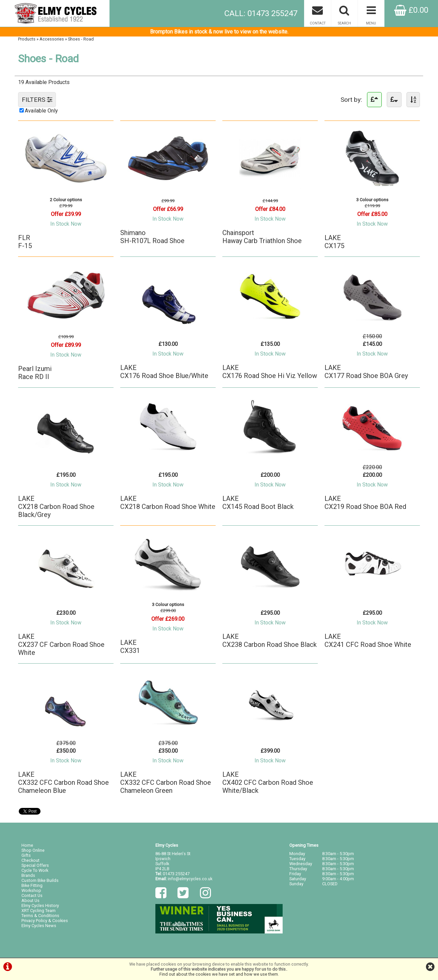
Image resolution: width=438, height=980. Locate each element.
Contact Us (32, 895)
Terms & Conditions (40, 916)
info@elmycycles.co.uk (190, 879)
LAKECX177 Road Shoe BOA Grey (366, 372)
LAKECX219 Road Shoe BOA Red (365, 503)
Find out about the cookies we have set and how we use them (219, 974)
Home (27, 845)
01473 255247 (176, 874)
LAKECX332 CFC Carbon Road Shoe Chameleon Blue (63, 782)
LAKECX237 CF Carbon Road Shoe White (61, 645)
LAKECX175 (334, 242)
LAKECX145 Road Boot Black (258, 503)
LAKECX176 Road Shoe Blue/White (164, 372)
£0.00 (411, 10)
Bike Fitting (32, 885)
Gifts (26, 855)
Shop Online (33, 850)
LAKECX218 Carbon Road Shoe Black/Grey (56, 507)
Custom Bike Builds (40, 880)
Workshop (31, 890)
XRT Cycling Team (39, 911)
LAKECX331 (130, 647)
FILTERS (37, 100)
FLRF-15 (25, 242)
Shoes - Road (81, 39)
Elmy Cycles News (39, 926)
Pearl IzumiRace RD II (35, 373)
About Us (30, 900)
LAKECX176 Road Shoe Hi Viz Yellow (270, 372)
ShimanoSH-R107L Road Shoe (152, 237)
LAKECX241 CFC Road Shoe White (368, 640)
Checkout (30, 860)
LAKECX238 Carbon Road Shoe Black (270, 640)
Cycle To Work (35, 870)
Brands (28, 875)
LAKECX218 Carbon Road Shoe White (168, 503)
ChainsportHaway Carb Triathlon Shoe (262, 237)
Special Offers (35, 865)
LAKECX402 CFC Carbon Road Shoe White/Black (268, 782)
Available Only (41, 111)
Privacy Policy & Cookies (45, 921)
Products (27, 39)
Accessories (52, 39)
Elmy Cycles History (40, 906)
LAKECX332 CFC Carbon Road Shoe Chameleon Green (166, 782)
